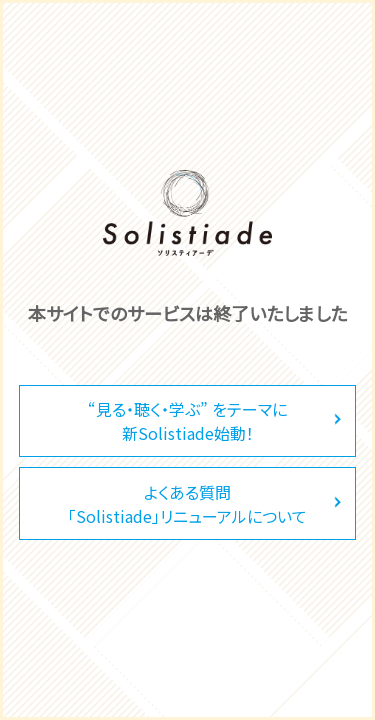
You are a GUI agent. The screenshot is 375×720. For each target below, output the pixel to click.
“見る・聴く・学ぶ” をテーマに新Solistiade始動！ (187, 421)
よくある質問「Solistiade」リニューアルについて (187, 504)
